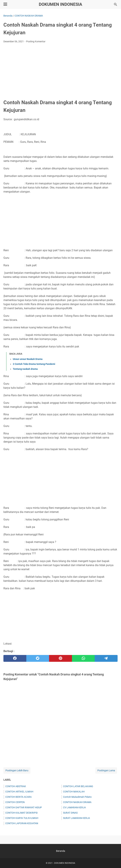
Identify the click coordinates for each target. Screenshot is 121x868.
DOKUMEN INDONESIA (60, 4)
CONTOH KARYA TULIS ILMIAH (22, 818)
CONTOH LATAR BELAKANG (78, 786)
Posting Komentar (36, 41)
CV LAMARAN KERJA (74, 807)
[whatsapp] (83, 658)
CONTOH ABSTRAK (16, 786)
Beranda (61, 851)
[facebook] (15, 658)
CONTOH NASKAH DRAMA (77, 802)
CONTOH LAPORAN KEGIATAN (22, 823)
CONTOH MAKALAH (74, 792)
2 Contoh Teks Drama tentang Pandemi (34, 364)
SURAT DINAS (70, 813)
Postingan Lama (106, 770)
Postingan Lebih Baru (17, 770)
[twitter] (38, 658)
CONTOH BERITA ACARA (18, 797)
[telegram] (106, 658)
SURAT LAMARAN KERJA (76, 818)
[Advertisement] (60, 71)
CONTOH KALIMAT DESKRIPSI (21, 813)
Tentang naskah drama (25, 369)
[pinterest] (60, 658)
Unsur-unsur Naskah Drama (28, 359)
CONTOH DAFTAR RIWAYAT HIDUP (24, 807)
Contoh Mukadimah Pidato (77, 797)
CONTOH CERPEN (15, 802)
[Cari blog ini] (116, 4)
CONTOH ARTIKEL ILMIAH (19, 792)
